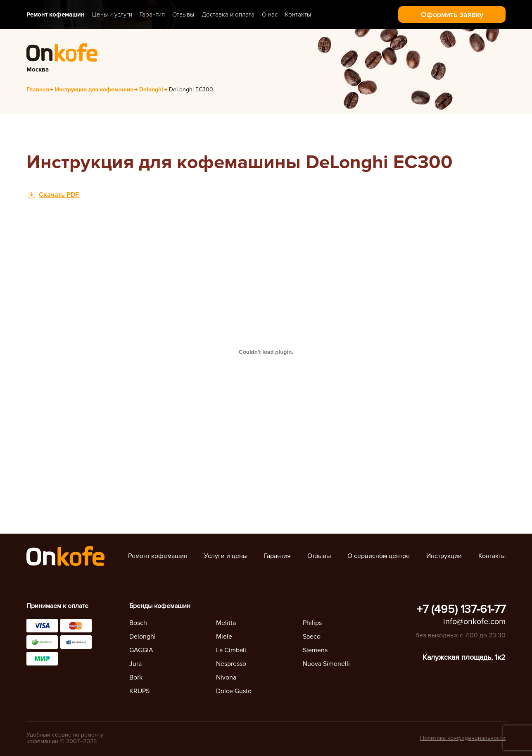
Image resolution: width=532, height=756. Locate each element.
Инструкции (444, 556)
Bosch (138, 623)
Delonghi (142, 637)
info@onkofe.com (474, 622)
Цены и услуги (112, 14)
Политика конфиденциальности (463, 738)
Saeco (312, 637)
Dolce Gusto (234, 691)
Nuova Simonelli (326, 664)
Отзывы (183, 14)
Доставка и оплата (228, 14)
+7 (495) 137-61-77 (461, 609)
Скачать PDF (59, 195)
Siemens (315, 650)
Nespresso (231, 664)
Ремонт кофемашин (56, 14)
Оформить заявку (452, 14)
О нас (270, 14)
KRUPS (139, 691)
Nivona (226, 677)
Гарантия (152, 14)
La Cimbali (231, 650)
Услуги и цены (226, 556)
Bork (136, 677)
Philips (312, 623)
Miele (224, 637)
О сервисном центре (379, 556)
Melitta (226, 623)
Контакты (298, 14)
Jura (135, 664)
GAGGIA (141, 650)
